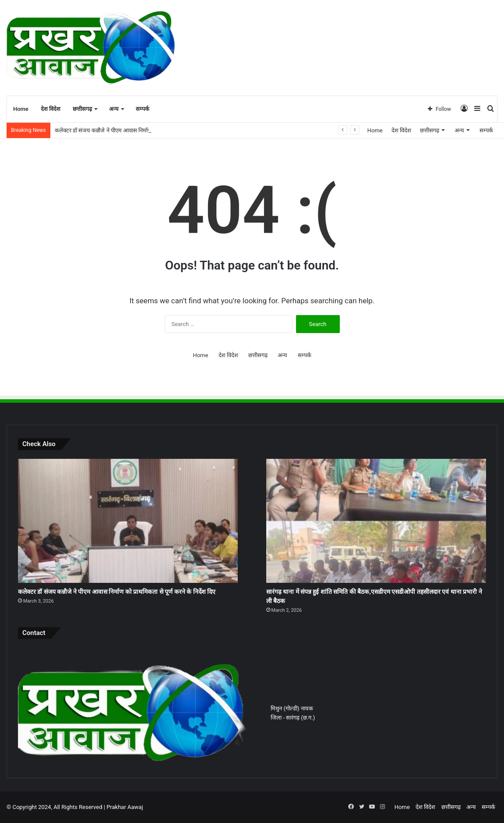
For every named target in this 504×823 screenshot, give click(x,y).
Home (21, 109)
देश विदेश (51, 109)
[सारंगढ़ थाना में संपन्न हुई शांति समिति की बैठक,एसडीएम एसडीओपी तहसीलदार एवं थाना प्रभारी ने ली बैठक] (376, 521)
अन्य (114, 109)
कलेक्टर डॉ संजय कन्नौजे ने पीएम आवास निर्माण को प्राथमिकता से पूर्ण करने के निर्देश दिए (117, 592)
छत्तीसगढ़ (82, 109)
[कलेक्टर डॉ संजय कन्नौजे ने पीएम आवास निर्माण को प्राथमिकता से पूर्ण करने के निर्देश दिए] (128, 521)
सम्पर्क (143, 109)
